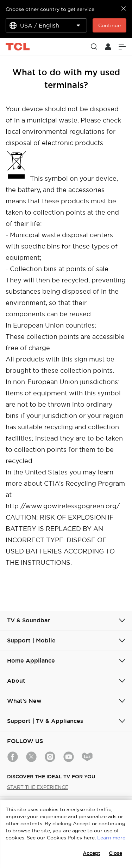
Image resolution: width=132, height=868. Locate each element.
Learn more (111, 838)
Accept (92, 853)
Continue (109, 25)
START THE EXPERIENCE (38, 787)
